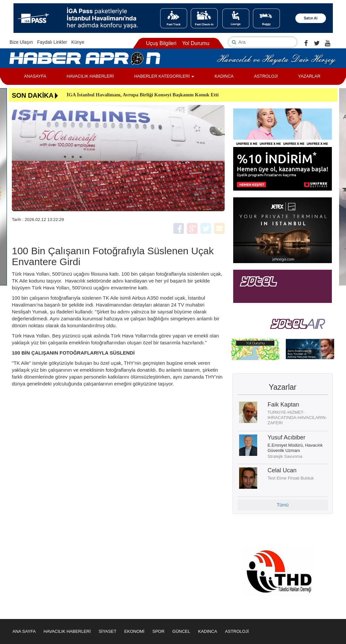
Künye (78, 42)
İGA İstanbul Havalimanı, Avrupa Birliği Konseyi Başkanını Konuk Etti (143, 95)
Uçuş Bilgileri (161, 43)
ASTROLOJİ (266, 76)
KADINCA (224, 76)
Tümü (283, 505)
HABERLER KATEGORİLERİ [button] (164, 76)
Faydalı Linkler (52, 42)
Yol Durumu (196, 43)
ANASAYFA (35, 76)
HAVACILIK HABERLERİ (90, 76)
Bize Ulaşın (21, 42)
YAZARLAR (309, 76)
